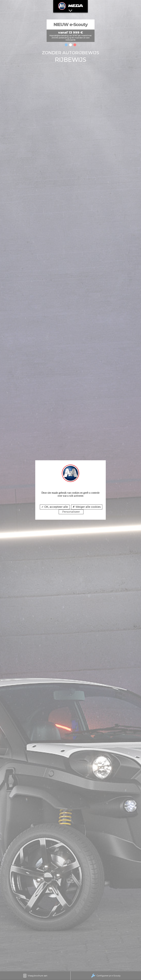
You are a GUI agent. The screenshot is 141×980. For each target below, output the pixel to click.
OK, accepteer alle (55, 507)
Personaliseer (71, 512)
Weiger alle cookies (87, 507)
